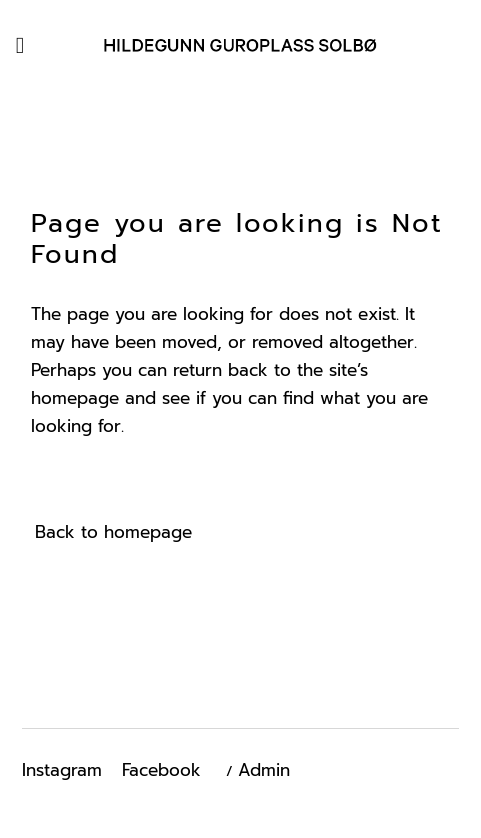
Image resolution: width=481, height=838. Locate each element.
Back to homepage (113, 532)
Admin (264, 770)
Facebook (161, 770)
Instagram (62, 770)
